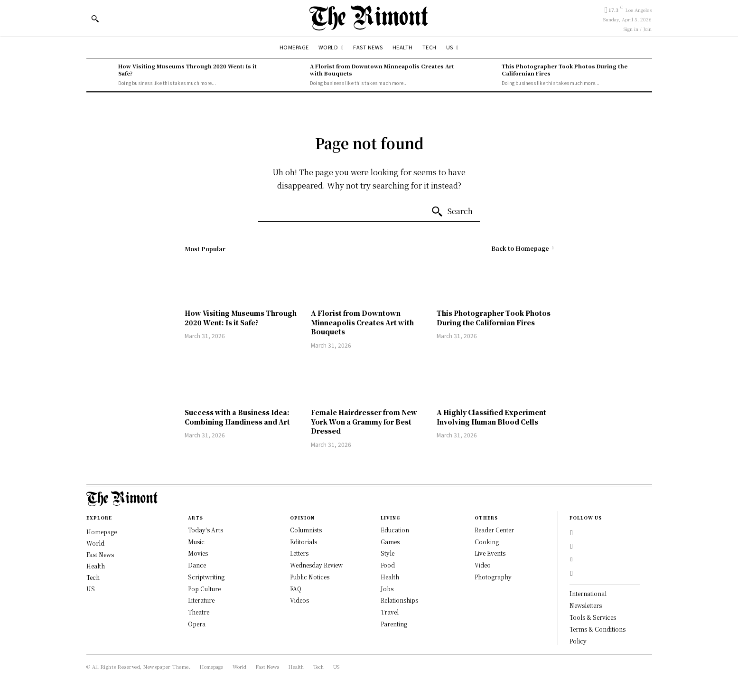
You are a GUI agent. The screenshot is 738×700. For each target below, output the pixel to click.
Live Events (490, 553)
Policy (578, 648)
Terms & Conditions (598, 636)
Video (483, 565)
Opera (197, 624)
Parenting (394, 624)
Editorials (304, 542)
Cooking (487, 542)
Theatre (199, 612)
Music (196, 542)
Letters (299, 553)
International (588, 601)
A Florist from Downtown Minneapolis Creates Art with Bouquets (382, 70)
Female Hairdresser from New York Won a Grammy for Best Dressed (364, 421)
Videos (299, 600)
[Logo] (369, 18)
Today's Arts (206, 530)
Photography (493, 577)
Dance (197, 565)
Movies (198, 553)
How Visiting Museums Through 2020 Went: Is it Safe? (187, 70)
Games (390, 542)
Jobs (387, 589)
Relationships (399, 600)
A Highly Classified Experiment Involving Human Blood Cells (491, 417)
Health (390, 577)
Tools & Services (593, 624)
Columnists (306, 530)
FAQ (296, 589)
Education (395, 530)
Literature (201, 600)
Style (388, 553)
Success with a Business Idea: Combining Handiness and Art (237, 417)
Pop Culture (204, 589)
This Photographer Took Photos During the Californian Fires (565, 70)
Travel (390, 612)
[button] (95, 19)
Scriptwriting (206, 577)
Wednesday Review (316, 565)
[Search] (452, 212)
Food (388, 565)
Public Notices (310, 577)
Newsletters (586, 612)
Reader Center (494, 530)
